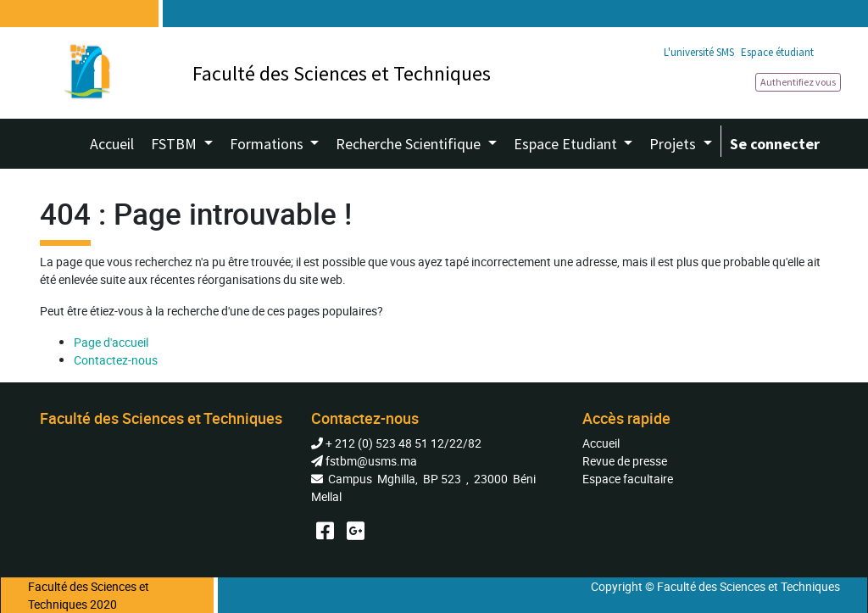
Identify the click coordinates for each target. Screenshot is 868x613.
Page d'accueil (111, 342)
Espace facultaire (628, 479)
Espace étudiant (777, 52)
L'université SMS (699, 52)
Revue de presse (625, 461)
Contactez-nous (116, 360)
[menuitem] (112, 144)
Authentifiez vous (798, 82)
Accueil (601, 443)
